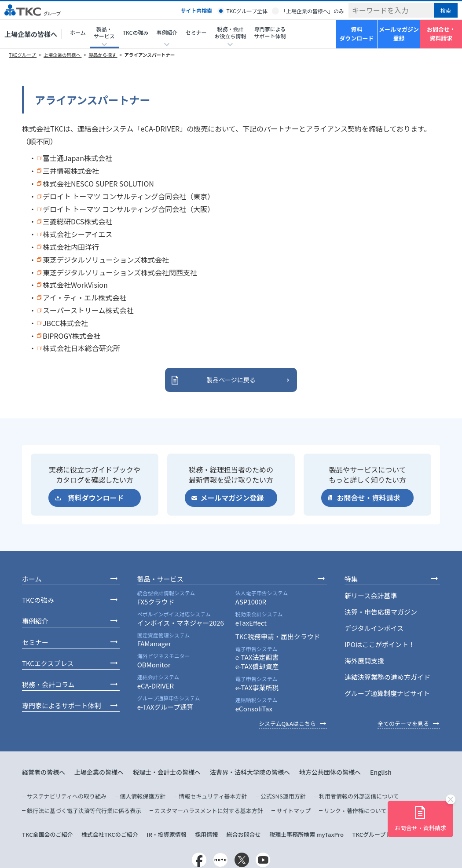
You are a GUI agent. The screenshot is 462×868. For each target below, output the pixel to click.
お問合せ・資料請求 (441, 34)
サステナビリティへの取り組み (67, 796)
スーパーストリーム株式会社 (88, 310)
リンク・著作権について (355, 811)
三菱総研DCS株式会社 (77, 221)
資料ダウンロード (356, 34)
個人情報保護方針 (143, 796)
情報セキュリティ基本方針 (213, 796)
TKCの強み (136, 32)
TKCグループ (23, 55)
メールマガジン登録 (399, 34)
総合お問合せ (244, 834)
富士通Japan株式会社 (77, 158)
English (381, 772)
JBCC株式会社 (65, 323)
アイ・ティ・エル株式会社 (84, 297)
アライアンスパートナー (149, 55)
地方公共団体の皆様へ (330, 772)
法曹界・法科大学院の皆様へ (250, 772)
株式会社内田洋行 (71, 247)
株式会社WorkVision (75, 285)
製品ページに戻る (231, 380)
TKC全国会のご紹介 (48, 834)
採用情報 (206, 834)
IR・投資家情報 (167, 834)
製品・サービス (160, 579)
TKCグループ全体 (247, 11)
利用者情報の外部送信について (359, 796)
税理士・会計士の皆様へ (167, 772)
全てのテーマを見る (403, 723)
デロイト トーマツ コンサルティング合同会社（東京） (128, 196)
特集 (351, 579)
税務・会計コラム (48, 684)
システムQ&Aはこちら (287, 723)
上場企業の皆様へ (31, 34)
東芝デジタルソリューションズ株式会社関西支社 (120, 272)
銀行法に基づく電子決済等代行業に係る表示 (84, 811)
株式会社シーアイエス (77, 234)
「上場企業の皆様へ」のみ (312, 11)
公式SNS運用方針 (283, 796)
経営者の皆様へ (44, 772)
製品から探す (103, 55)
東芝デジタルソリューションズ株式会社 (106, 260)
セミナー (196, 32)
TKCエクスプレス (48, 663)
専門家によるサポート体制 (270, 32)
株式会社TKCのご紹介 (110, 834)
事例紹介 (35, 621)
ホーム (78, 32)
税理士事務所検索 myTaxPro (306, 834)
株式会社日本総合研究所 (81, 348)
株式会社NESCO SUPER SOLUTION (98, 183)
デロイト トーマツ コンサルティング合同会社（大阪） (128, 209)
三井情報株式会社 (71, 171)
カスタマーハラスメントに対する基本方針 (209, 811)
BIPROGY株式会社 (71, 336)
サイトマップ (293, 811)
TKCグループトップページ (386, 834)
